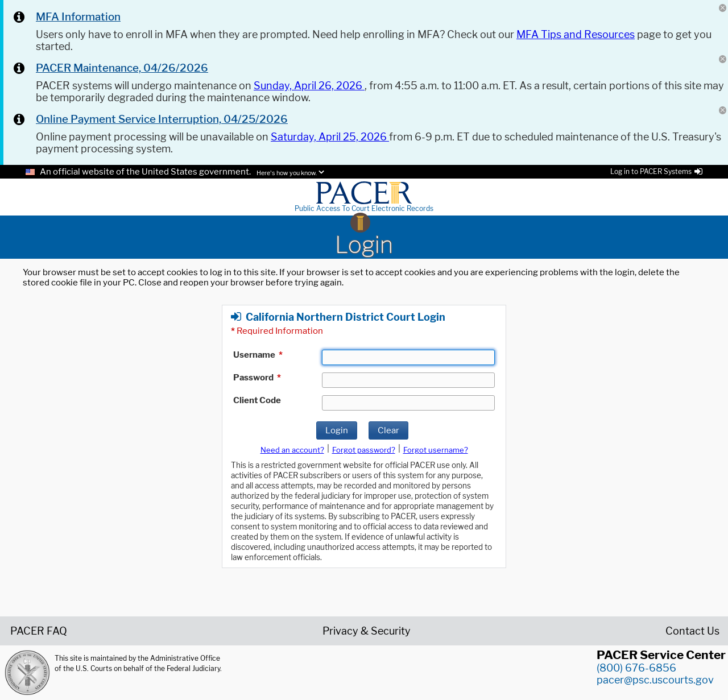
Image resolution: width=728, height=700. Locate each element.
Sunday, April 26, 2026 (309, 86)
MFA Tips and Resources (576, 34)
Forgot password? (364, 450)
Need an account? (292, 450)
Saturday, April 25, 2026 (330, 137)
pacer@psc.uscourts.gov (655, 680)
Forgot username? (436, 450)
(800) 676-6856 (636, 668)
